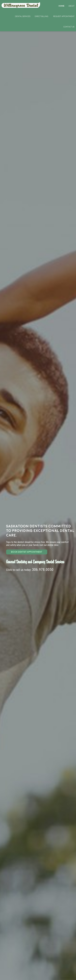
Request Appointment (64, 16)
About (71, 6)
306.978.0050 (43, 569)
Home (21, 5)
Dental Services (23, 16)
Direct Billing (41, 16)
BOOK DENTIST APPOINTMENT (27, 552)
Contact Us (69, 27)
